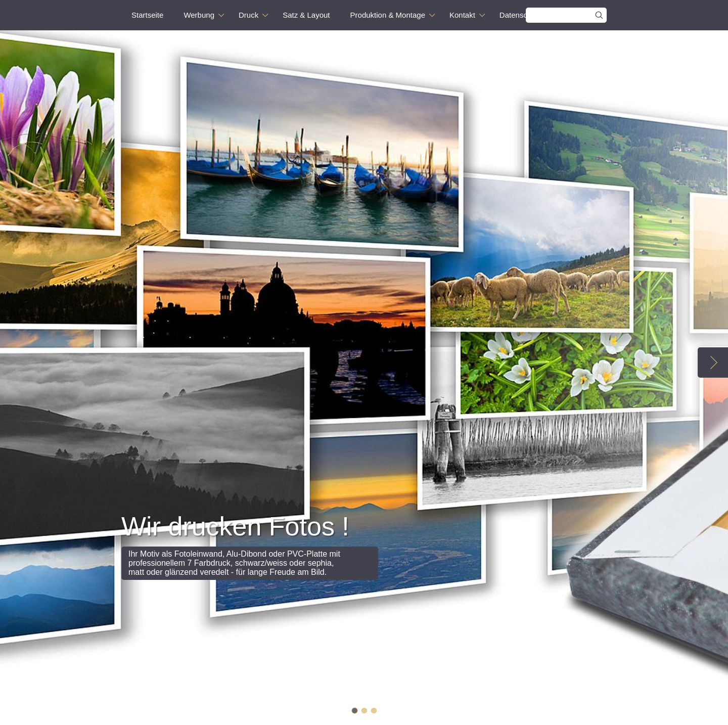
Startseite (147, 15)
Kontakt (462, 15)
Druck (248, 15)
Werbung (199, 15)
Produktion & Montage (388, 15)
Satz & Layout (306, 15)
